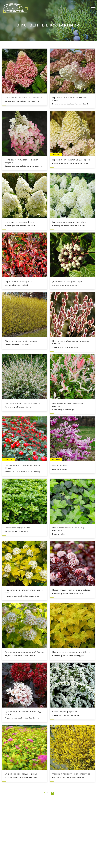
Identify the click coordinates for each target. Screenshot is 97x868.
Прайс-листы (15, 10)
